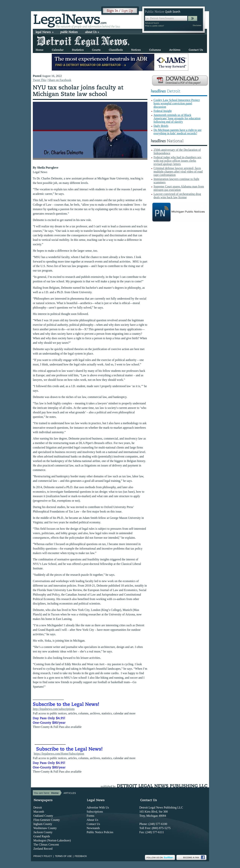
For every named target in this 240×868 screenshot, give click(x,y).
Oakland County (43, 816)
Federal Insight (163, 111)
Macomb (39, 812)
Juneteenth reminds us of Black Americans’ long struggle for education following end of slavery (177, 118)
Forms (90, 816)
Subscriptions (95, 812)
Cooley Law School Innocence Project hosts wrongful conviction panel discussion (177, 103)
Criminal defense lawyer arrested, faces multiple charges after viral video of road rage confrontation (178, 171)
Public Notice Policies (100, 832)
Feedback (81, 856)
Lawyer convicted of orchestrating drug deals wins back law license (177, 196)
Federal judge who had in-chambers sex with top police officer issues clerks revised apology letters (177, 161)
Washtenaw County (45, 828)
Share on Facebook (60, 80)
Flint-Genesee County (47, 820)
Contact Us (93, 824)
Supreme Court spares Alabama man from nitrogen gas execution (179, 188)
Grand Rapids (42, 836)
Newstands (93, 828)
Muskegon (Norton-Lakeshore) (52, 840)
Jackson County (43, 832)
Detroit (38, 807)
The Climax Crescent (46, 845)
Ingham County (43, 824)
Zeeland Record (43, 849)
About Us (92, 820)
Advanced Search (152, 23)
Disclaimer (197, 25)
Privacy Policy (43, 856)
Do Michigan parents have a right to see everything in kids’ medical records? (177, 132)
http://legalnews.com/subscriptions (54, 709)
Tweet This (39, 80)
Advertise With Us (98, 807)
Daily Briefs (161, 126)
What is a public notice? (154, 26)
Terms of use (63, 856)
